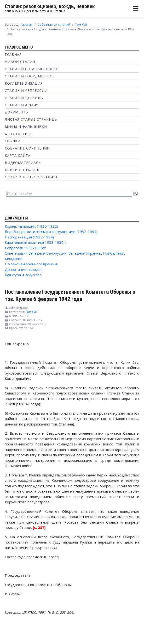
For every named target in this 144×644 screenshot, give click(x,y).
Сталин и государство (29, 76)
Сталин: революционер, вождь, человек (50, 6)
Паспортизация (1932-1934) (29, 237)
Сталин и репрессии (26, 91)
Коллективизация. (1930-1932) (31, 226)
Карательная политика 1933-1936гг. (36, 242)
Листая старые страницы (31, 119)
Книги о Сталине (23, 170)
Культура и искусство (23, 275)
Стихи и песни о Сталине (31, 177)
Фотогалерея (18, 134)
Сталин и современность (32, 69)
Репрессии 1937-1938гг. (26, 248)
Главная (13, 54)
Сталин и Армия (22, 105)
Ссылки (13, 141)
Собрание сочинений (27, 148)
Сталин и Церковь (24, 98)
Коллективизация (24, 83)
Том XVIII (31, 312)
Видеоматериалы (23, 163)
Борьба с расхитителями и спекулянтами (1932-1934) (51, 231)
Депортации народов (24, 269)
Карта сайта (18, 155)
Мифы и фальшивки (26, 127)
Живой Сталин (20, 62)
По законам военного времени (32, 264)
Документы (17, 112)
